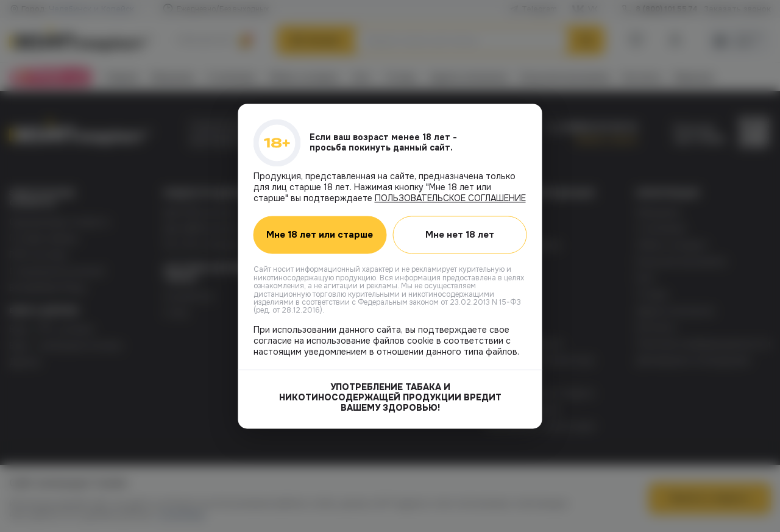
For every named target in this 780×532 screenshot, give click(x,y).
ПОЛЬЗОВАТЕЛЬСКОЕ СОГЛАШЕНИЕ (450, 198)
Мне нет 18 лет (460, 235)
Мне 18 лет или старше (320, 235)
